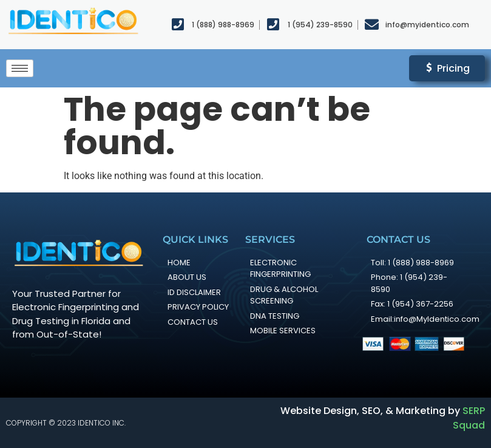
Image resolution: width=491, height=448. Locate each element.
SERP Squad (469, 418)
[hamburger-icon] (20, 68)
